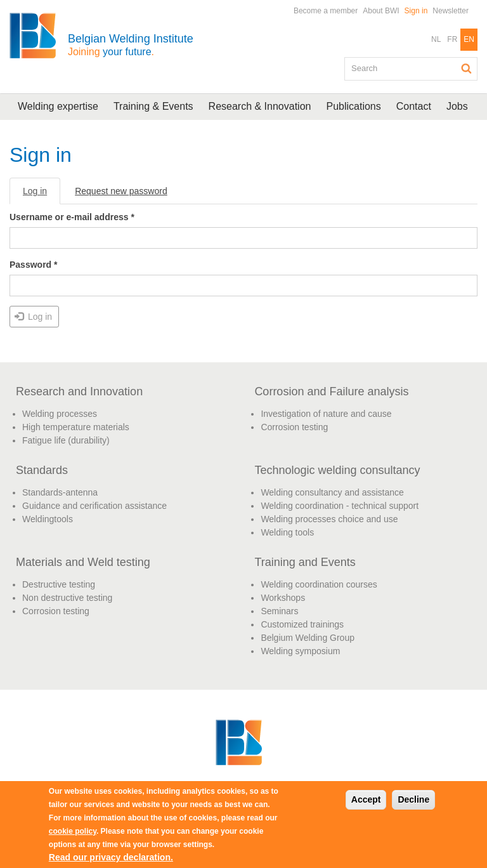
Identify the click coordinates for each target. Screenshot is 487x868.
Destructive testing (59, 584)
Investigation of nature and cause (326, 414)
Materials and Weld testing (83, 562)
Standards (42, 470)
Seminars (279, 611)
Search (467, 69)
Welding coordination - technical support (340, 506)
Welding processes (60, 414)
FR (452, 39)
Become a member (326, 11)
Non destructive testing (67, 598)
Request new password (121, 191)
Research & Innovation (260, 106)
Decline (413, 799)
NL (436, 39)
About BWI (381, 11)
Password (33, 265)
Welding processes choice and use (329, 519)
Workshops (283, 598)
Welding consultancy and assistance (332, 492)
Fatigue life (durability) (66, 440)
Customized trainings (302, 624)
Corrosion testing (294, 427)
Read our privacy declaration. (111, 857)
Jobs (457, 106)
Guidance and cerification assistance (94, 506)
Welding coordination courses (319, 584)
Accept (366, 799)
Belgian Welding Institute (131, 45)
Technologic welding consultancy (337, 470)
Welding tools (287, 532)
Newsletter (451, 11)
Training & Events (153, 106)
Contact (414, 106)
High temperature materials (76, 427)
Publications (353, 106)
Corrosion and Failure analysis (331, 391)
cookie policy (73, 831)
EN (469, 39)
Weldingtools (48, 519)
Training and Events (305, 562)
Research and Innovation (79, 391)
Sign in (416, 11)
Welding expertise (58, 106)
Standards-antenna (60, 492)
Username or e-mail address (72, 217)
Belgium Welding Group (308, 638)
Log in (42, 194)
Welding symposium (300, 651)
